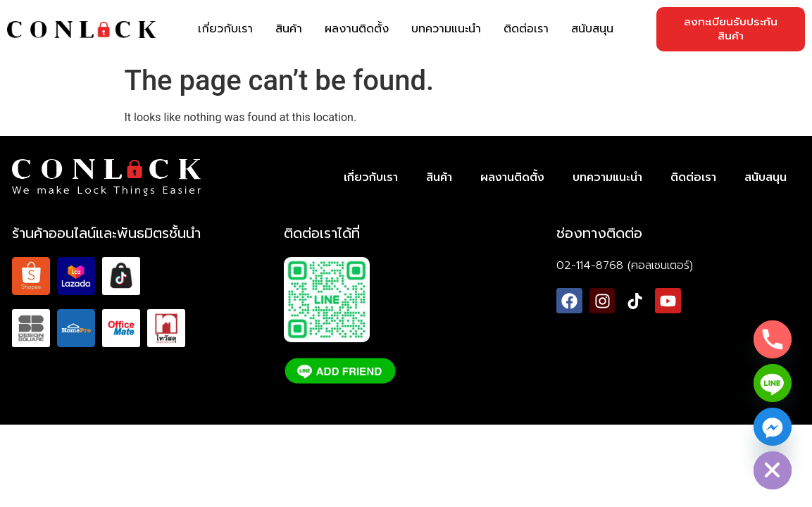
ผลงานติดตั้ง (357, 29)
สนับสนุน (592, 29)
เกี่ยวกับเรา (225, 29)
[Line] (773, 383)
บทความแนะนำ (446, 29)
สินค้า (289, 29)
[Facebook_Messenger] (773, 427)
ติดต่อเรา (526, 29)
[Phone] (773, 339)
